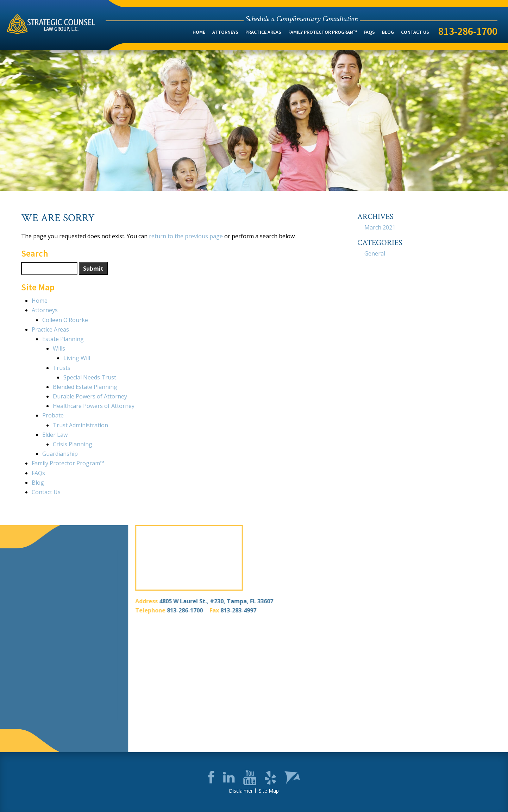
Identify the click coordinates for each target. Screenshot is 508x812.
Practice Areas (263, 32)
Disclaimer (241, 791)
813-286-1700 (468, 31)
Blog (388, 32)
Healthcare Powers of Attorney (94, 406)
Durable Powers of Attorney (90, 396)
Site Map (269, 791)
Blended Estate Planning (85, 387)
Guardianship (60, 454)
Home (199, 32)
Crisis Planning (73, 444)
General (375, 253)
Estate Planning (63, 339)
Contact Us (415, 32)
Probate (53, 415)
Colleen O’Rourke (65, 320)
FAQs (369, 32)
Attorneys (225, 32)
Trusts (62, 368)
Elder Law (55, 435)
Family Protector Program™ (322, 32)
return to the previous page (186, 236)
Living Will (77, 358)
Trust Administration (80, 425)
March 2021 (380, 227)
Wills (59, 348)
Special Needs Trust (90, 377)
